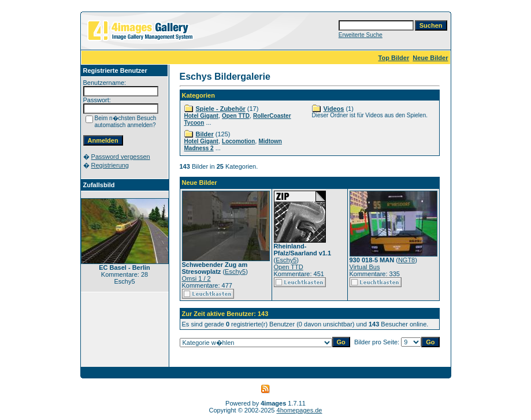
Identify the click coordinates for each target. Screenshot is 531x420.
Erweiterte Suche (361, 35)
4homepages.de (300, 410)
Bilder (205, 134)
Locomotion (238, 141)
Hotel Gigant (201, 116)
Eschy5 (235, 272)
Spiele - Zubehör (221, 109)
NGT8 (406, 260)
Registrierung (110, 165)
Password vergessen (121, 157)
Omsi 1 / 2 (196, 278)
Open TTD (236, 116)
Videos (334, 109)
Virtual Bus (365, 267)
